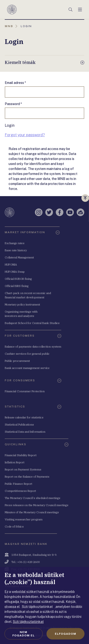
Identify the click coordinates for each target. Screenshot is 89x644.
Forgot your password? (25, 135)
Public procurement (17, 361)
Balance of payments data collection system (33, 346)
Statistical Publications (19, 424)
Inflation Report (15, 462)
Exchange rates (15, 243)
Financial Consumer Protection (25, 391)
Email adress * (15, 83)
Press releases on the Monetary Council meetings (37, 505)
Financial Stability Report (21, 455)
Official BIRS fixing (17, 286)
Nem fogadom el (23, 634)
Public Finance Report (19, 484)
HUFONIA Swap (15, 272)
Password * (13, 104)
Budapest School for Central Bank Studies (32, 323)
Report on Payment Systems (23, 469)
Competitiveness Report (20, 491)
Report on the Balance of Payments (27, 477)
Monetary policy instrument (22, 304)
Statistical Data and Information (25, 432)
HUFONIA (11, 264)
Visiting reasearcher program (24, 519)
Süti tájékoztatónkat (28, 622)
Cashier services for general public (27, 354)
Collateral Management (19, 257)
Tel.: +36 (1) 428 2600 (26, 562)
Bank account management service (27, 368)
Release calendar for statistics (24, 417)
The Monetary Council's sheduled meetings (33, 498)
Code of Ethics (14, 526)
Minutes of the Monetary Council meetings (32, 512)
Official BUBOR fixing (18, 279)
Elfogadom (66, 634)
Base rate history (16, 250)
